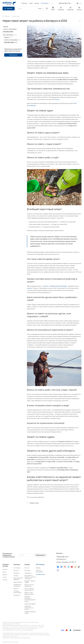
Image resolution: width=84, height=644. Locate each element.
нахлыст (30, 288)
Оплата (27, 568)
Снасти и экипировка (10, 29)
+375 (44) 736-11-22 (64, 3)
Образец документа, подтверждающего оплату (30, 599)
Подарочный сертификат (17, 585)
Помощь (27, 564)
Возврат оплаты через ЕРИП (29, 586)
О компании (17, 568)
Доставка (27, 570)
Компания (17, 564)
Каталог (5, 569)
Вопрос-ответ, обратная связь (29, 593)
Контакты (16, 570)
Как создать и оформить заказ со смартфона (30, 577)
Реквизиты (17, 595)
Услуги (5, 577)
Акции (4, 572)
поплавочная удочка (55, 286)
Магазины (16, 573)
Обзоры (6, 27)
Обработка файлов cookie (30, 612)
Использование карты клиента (29, 589)
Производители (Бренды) (18, 579)
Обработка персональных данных (29, 608)
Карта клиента (18, 582)
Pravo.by (57, 99)
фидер (64, 286)
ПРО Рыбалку (40, 564)
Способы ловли (8, 32)
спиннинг (45, 286)
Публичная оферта (30, 604)
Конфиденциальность (8, 642)
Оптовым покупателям (17, 592)
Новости (16, 589)
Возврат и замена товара (30, 582)
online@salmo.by (61, 559)
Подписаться (40, 555)
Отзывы (5, 580)
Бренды (5, 575)
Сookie (16, 642)
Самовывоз (28, 573)
